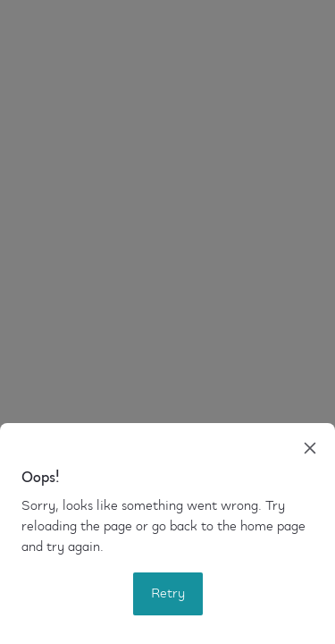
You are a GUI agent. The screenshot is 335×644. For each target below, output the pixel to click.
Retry (168, 594)
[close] (310, 448)
